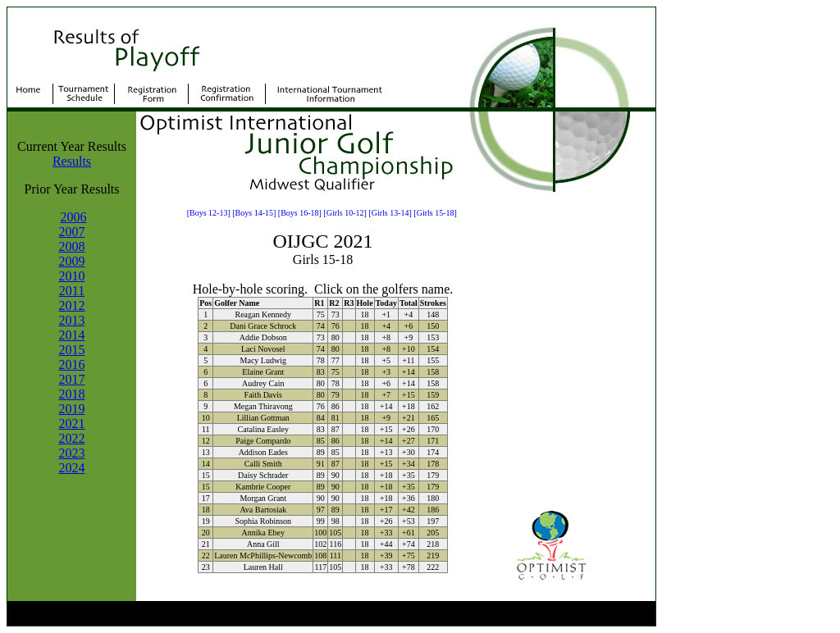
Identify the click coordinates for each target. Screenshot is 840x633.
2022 (72, 438)
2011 (72, 291)
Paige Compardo (263, 441)
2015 (72, 350)
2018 (72, 394)
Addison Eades (263, 452)
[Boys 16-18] (300, 213)
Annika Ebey (264, 533)
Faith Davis (263, 395)
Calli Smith (263, 464)
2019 (72, 409)
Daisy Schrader (263, 475)
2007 (72, 232)
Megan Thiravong (263, 406)
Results (72, 161)
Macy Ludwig (263, 360)
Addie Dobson (263, 337)
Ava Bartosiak (263, 510)
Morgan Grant (263, 498)
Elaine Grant (263, 372)
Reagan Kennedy (263, 314)
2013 (72, 320)
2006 (74, 217)
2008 (72, 246)
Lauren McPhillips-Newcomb (263, 556)
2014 (72, 335)
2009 (72, 261)
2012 (72, 305)
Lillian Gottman (263, 418)
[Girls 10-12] (345, 213)
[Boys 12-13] (209, 213)
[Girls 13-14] (390, 213)
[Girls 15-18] (435, 213)
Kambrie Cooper (263, 487)
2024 (72, 468)
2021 (72, 424)
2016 (72, 364)
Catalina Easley (263, 429)
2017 (72, 379)
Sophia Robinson (263, 521)
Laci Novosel (263, 349)
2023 (72, 453)
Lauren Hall (263, 567)
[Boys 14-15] (254, 213)
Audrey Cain (263, 383)
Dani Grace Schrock (263, 326)
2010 (72, 276)
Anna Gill (263, 544)
